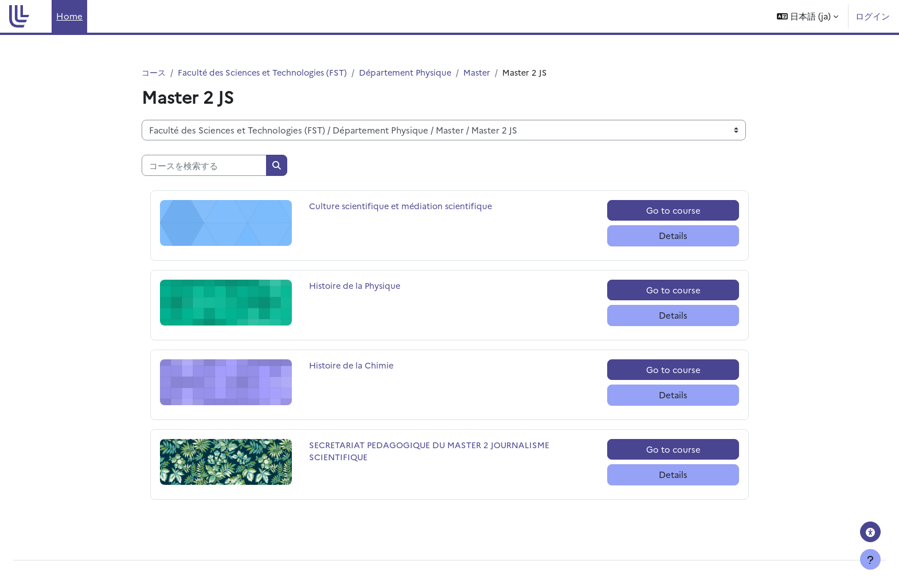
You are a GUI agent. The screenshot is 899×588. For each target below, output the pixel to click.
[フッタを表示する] (870, 559)
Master (489, 72)
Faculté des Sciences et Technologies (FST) (267, 72)
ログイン (873, 16)
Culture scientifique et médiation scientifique (403, 207)
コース (155, 72)
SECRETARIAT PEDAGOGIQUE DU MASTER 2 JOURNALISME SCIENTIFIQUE (433, 452)
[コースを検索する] (204, 166)
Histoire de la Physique (357, 286)
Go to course (673, 211)
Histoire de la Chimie (353, 366)
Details (673, 236)
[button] (808, 16)
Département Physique (415, 72)
